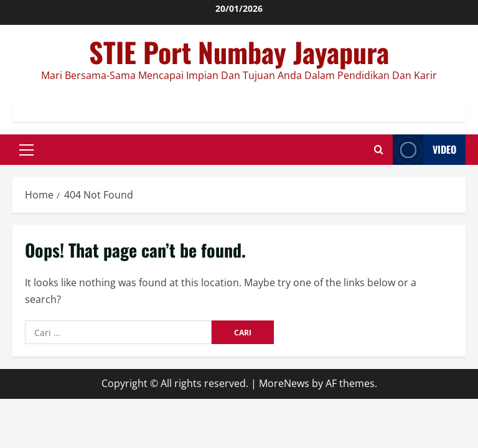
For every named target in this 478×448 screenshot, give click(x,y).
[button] (26, 149)
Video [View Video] (424, 150)
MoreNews (284, 383)
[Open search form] (379, 150)
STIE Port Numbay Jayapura (239, 52)
